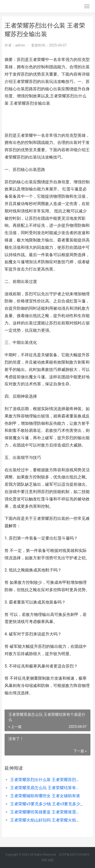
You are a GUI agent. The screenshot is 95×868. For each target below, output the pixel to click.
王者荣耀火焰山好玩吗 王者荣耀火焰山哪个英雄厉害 (46, 820)
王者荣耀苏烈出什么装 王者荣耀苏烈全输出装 (46, 780)
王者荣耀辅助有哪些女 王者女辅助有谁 (45, 796)
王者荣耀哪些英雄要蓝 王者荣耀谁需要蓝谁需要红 (46, 812)
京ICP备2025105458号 (74, 855)
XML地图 (47, 860)
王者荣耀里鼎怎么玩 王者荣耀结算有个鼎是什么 (46, 788)
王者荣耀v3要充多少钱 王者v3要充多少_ (46, 804)
